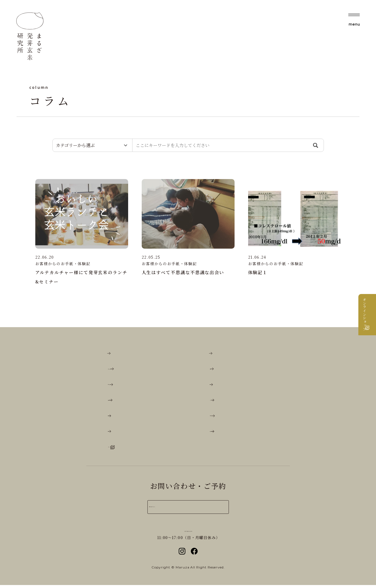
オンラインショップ (370, 320)
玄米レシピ (223, 370)
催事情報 (118, 417)
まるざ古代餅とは (129, 370)
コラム (218, 355)
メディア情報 (225, 401)
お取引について (228, 417)
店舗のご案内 (124, 401)
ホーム (116, 355)
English (119, 433)
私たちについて (126, 386)
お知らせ (220, 386)
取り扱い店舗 (225, 433)
